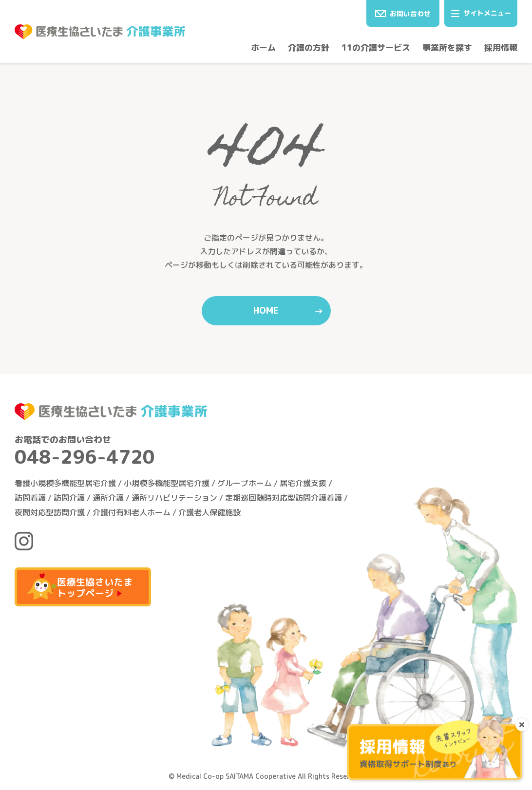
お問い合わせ (403, 13)
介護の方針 (309, 47)
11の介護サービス (376, 47)
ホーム (263, 47)
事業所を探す (447, 47)
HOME (266, 310)
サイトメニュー (481, 13)
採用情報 (501, 47)
